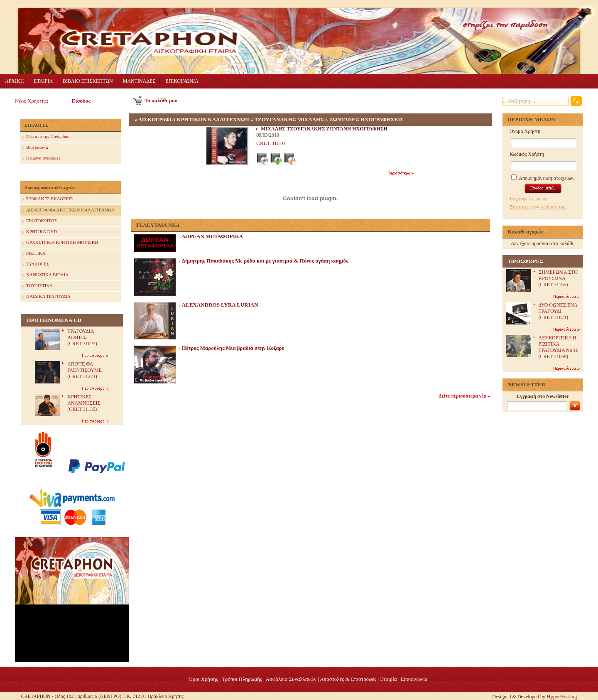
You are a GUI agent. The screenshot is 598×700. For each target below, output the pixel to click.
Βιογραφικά (35, 148)
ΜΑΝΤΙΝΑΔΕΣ (139, 81)
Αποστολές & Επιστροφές (348, 679)
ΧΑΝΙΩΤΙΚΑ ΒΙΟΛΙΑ (45, 275)
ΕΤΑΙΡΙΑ (43, 81)
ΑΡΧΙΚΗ (14, 81)
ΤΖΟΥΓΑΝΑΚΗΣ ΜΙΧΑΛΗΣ (289, 119)
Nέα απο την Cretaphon (46, 137)
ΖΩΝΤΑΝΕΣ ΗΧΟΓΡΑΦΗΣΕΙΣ (366, 119)
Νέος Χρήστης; (32, 101)
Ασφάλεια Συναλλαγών (291, 679)
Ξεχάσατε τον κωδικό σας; (538, 207)
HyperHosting (562, 696)
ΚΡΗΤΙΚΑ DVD (40, 232)
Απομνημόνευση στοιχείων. (543, 178)
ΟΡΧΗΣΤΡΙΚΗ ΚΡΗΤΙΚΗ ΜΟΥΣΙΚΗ (60, 243)
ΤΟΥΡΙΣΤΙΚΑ (38, 286)
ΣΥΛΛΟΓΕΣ (36, 264)
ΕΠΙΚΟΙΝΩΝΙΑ (182, 81)
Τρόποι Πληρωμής (242, 679)
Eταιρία (388, 679)
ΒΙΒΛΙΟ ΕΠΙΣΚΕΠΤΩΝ (88, 81)
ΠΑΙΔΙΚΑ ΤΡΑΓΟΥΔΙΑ (47, 297)
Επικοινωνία (414, 679)
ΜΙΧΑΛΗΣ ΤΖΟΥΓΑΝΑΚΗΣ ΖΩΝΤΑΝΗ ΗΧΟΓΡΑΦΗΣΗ (324, 129)
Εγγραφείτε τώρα (528, 198)
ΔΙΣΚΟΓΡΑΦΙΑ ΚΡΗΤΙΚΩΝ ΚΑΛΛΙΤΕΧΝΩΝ (69, 210)
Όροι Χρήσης (203, 679)
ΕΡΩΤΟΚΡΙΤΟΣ (40, 221)
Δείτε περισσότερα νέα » (464, 396)
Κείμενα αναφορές (41, 158)
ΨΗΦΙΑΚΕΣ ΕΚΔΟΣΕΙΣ (48, 199)
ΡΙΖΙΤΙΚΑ (34, 254)
